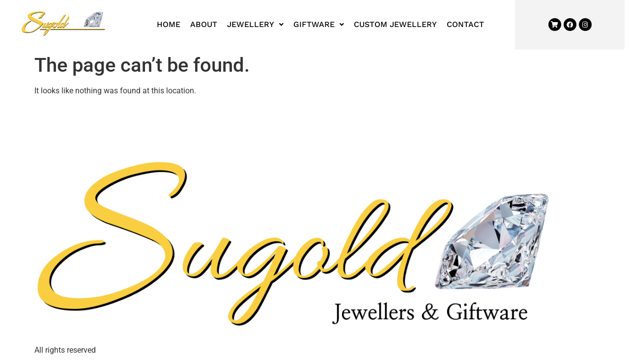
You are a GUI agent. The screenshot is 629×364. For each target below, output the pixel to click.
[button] (255, 25)
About (204, 24)
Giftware (319, 24)
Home (169, 24)
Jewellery (255, 24)
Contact (465, 24)
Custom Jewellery (395, 24)
